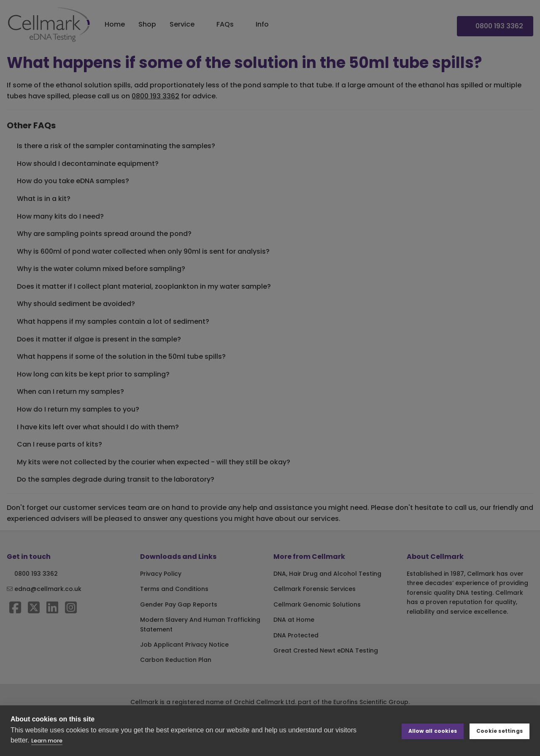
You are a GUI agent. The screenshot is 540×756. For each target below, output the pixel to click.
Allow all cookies (433, 730)
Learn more (47, 741)
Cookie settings (499, 730)
